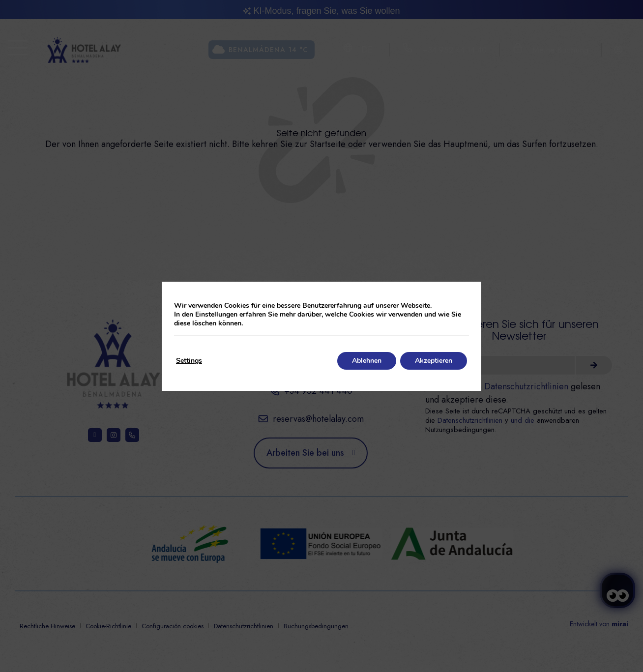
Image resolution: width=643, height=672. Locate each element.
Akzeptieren (434, 361)
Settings (189, 361)
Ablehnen (367, 361)
